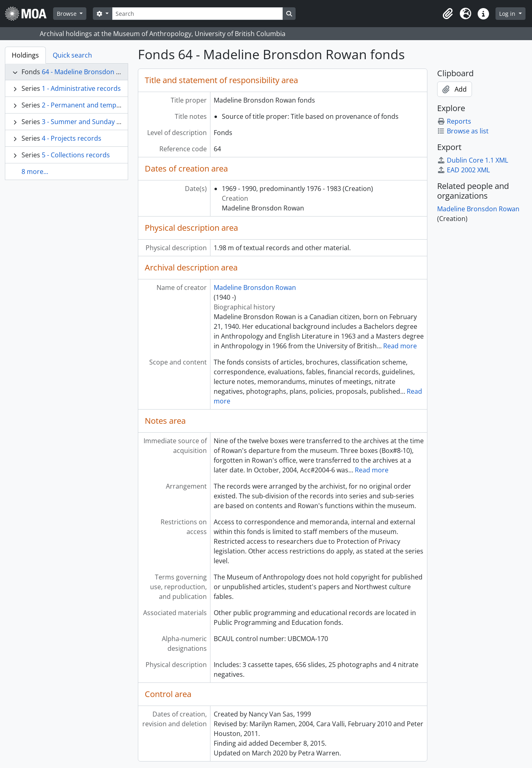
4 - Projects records (72, 138)
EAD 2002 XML (463, 170)
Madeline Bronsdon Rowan (255, 287)
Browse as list (463, 131)
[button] (448, 14)
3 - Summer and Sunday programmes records (112, 122)
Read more (400, 346)
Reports (454, 121)
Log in (508, 14)
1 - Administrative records (81, 88)
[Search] (197, 14)
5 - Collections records (76, 155)
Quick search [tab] (72, 55)
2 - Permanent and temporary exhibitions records (118, 105)
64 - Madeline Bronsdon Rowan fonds (99, 72)
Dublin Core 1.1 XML (473, 160)
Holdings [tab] (25, 55)
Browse (68, 14)
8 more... (35, 172)
